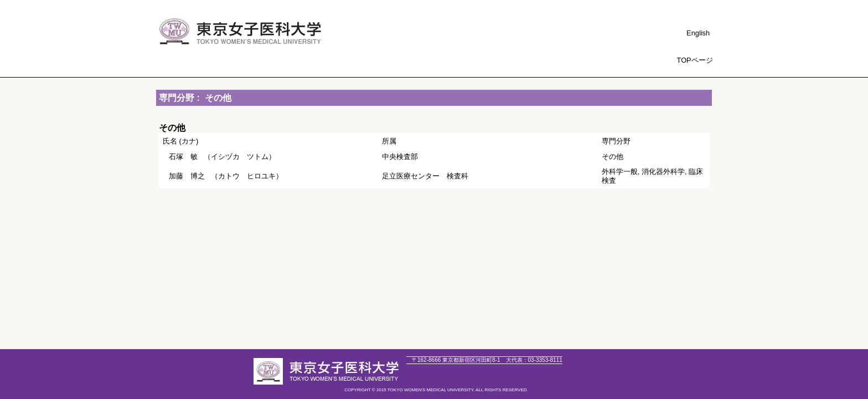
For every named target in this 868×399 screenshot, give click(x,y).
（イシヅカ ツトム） (222, 157)
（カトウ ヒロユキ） (226, 176)
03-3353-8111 (534, 360)
